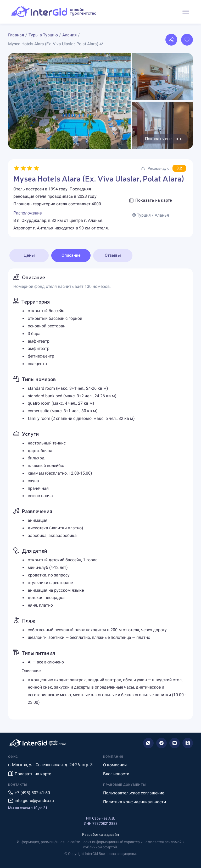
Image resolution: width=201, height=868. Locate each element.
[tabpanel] (100, 494)
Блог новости (116, 774)
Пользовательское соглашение (134, 793)
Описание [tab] (71, 255)
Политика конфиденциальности (135, 802)
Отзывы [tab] (113, 255)
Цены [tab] (29, 255)
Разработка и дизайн (100, 834)
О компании (115, 765)
